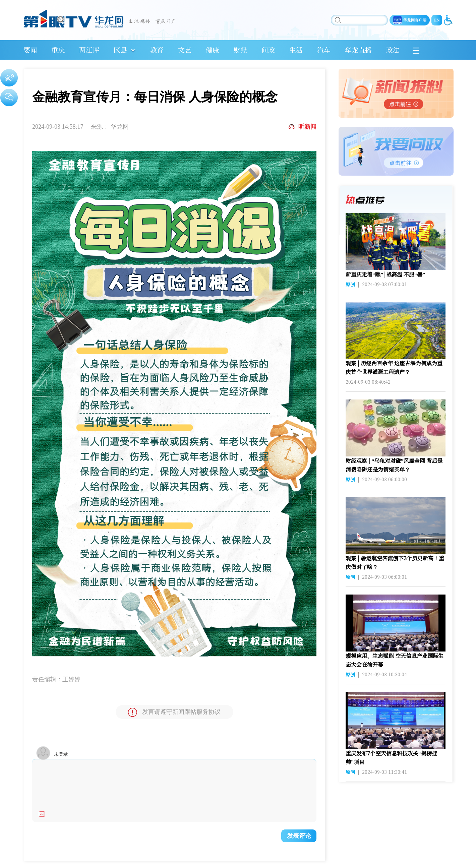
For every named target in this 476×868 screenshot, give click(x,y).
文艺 (185, 50)
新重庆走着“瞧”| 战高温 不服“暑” (385, 274)
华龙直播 (358, 50)
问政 (268, 50)
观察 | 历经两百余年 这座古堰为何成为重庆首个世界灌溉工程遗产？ (394, 367)
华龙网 (120, 127)
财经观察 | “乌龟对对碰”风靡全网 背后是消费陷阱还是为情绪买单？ (394, 465)
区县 (120, 50)
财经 (240, 50)
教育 (157, 50)
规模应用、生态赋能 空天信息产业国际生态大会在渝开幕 (395, 660)
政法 (393, 50)
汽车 (324, 50)
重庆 (58, 50)
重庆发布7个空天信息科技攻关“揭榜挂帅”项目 (391, 758)
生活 (296, 50)
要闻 (30, 50)
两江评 (89, 50)
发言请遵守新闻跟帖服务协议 (174, 712)
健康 (213, 50)
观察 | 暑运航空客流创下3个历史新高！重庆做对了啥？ (395, 563)
